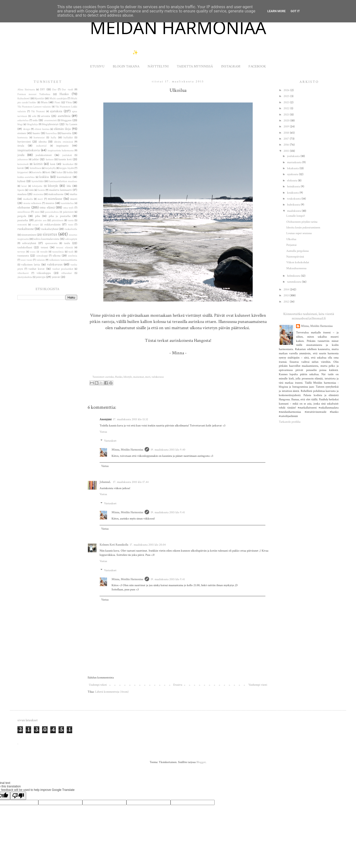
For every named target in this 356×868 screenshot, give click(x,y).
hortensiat (39, 138)
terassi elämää (64, 248)
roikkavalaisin (52, 225)
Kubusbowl (24, 99)
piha (38, 216)
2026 (287, 90)
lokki (31, 190)
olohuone (24, 207)
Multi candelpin (58, 99)
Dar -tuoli (67, 90)
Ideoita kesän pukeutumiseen (303, 228)
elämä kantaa (42, 129)
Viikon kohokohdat (298, 262)
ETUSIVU (97, 66)
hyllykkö (68, 138)
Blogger (201, 762)
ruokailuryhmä (50, 229)
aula (35, 120)
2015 (287, 151)
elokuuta (293, 180)
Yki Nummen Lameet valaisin (34, 107)
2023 (287, 102)
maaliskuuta (294, 211)
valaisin (41, 260)
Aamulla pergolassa (297, 251)
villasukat (66, 273)
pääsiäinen (58, 220)
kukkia (44, 177)
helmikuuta (294, 276)
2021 (287, 115)
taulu (67, 243)
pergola (22, 216)
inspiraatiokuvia (29, 150)
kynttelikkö (38, 181)
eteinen (22, 133)
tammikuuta (295, 282)
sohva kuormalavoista (47, 239)
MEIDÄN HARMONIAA (178, 27)
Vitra (69, 102)
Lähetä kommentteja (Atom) (112, 692)
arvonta (46, 116)
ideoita (43, 142)
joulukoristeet (44, 155)
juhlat (35, 159)
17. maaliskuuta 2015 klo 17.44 (131, 482)
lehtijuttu (37, 186)
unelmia (73, 256)
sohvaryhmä (29, 243)
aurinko (110, 377)
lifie (69, 186)
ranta (71, 220)
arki (34, 116)
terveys (21, 252)
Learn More (277, 11)
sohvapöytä (71, 239)
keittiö (38, 164)
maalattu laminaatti (60, 190)
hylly (54, 138)
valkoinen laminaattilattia (63, 260)
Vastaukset (110, 441)
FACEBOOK (257, 66)
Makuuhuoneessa (296, 268)
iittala (21, 146)
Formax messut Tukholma (34, 94)
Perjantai (291, 245)
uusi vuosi (27, 260)
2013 (287, 295)
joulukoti (67, 155)
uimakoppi (42, 256)
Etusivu (178, 685)
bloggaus (66, 120)
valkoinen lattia (30, 265)
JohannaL (106, 482)
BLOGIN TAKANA (126, 66)
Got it (295, 11)
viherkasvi (23, 273)
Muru (44, 102)
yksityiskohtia (25, 277)
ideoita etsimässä (63, 142)
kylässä (21, 181)
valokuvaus (158, 377)
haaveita (66, 133)
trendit (44, 252)
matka (74, 194)
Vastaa (103, 432)
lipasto (21, 190)
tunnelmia (58, 252)
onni (37, 212)
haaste (36, 133)
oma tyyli (68, 208)
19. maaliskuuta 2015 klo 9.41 (168, 512)
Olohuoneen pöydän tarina (302, 222)
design (27, 129)
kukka (70, 172)
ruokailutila (71, 229)
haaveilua (51, 133)
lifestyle (128, 377)
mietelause (55, 199)
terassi (44, 247)
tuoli (71, 252)
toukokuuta (294, 199)
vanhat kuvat (36, 269)
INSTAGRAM (231, 66)
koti (48, 172)
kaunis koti (65, 159)
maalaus (22, 194)
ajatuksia (56, 111)
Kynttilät (39, 99)
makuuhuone (56, 194)
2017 (287, 139)
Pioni (57, 102)
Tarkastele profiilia (290, 422)
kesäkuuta (293, 193)
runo (71, 225)
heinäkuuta (294, 186)
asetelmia (64, 116)
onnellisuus (24, 212)
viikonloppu (44, 273)
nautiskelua (67, 203)
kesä (53, 164)
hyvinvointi (24, 142)
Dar (54, 90)
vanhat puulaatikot (63, 269)
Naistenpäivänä (295, 257)
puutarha (23, 220)
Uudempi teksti (98, 685)
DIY (43, 89)
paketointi (68, 212)
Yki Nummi (38, 111)
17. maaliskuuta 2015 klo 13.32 (131, 419)
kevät (21, 168)
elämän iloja (62, 129)
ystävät (56, 277)
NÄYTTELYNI (158, 66)
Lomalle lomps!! (296, 216)
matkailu (28, 199)
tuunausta (23, 256)
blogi (20, 124)
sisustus (50, 234)
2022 (287, 108)
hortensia (23, 138)
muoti (74, 199)
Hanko (119, 377)
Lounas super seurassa (299, 233)
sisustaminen (29, 235)
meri (148, 377)
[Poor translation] (18, 796)
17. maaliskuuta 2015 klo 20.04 (148, 545)
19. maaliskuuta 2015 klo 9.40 (168, 450)
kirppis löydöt (67, 168)
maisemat (139, 377)
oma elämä (47, 207)
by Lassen (71, 124)
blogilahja (32, 124)
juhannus (23, 159)
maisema (38, 194)
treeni (33, 252)
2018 (287, 133)
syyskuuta (293, 174)
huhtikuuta (294, 205)
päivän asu (41, 220)
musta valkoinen (32, 203)
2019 (287, 127)
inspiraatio (62, 146)
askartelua (23, 120)
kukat (59, 172)
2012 (287, 302)
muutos (50, 203)
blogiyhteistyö (50, 124)
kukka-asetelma (26, 177)
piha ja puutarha (60, 216)
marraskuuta (295, 162)
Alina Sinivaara (26, 90)
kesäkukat (68, 164)
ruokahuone (26, 229)
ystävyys (41, 277)
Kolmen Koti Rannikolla (114, 545)
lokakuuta (293, 168)
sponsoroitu (51, 243)
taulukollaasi (25, 247)
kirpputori (23, 172)
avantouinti (51, 120)
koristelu (37, 172)
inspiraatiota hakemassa (61, 151)
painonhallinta (52, 212)
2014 (287, 289)
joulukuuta (294, 156)
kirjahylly (51, 168)
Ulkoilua (291, 239)
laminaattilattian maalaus (63, 181)
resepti (35, 225)
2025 (287, 96)
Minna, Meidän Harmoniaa (127, 450)
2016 (287, 145)
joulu (21, 155)
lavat (24, 186)
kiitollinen (36, 168)
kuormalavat (64, 177)
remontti (22, 225)
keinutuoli (23, 164)
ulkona (57, 256)
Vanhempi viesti (258, 685)
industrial (41, 146)
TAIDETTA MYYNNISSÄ (195, 66)
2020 (287, 121)
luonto (41, 190)
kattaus (50, 159)
